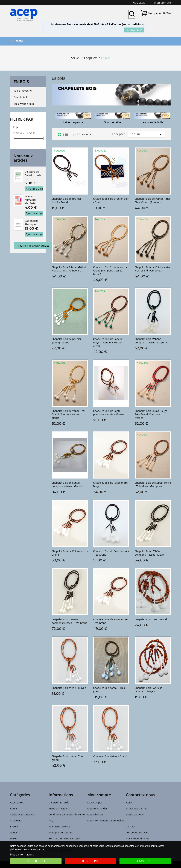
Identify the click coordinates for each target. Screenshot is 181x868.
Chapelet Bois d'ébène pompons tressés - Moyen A (151, 341)
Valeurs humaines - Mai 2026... (31, 200)
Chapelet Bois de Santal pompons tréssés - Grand (67, 484)
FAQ (51, 820)
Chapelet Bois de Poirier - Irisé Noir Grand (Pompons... (153, 269)
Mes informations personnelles (106, 820)
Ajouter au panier (37, 189)
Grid (59, 134)
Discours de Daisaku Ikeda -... (33, 175)
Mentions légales (59, 808)
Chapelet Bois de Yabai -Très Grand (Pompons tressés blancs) (69, 414)
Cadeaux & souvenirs (23, 814)
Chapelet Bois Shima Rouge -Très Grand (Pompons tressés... (152, 414)
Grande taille (21, 97)
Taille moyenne (23, 91)
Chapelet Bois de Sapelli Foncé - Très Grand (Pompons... (153, 484)
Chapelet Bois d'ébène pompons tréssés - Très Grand (70, 621)
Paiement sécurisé (59, 826)
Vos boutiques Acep (138, 832)
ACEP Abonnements (138, 838)
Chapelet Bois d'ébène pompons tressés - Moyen (150, 553)
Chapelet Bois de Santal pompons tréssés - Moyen (108, 413)
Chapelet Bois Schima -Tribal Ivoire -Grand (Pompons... (69, 269)
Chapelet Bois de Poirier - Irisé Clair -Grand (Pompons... (153, 200)
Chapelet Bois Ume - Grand (151, 619)
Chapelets (16, 820)
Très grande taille (24, 104)
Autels (14, 808)
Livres (14, 838)
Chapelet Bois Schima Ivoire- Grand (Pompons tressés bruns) (110, 271)
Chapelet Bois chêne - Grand (110, 756)
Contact (130, 826)
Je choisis (36, 861)
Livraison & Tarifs (59, 802)
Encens (14, 826)
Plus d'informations (22, 854)
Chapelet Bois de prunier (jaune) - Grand (66, 341)
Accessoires (17, 802)
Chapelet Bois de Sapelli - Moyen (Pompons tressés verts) (108, 342)
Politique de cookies (60, 832)
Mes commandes (97, 808)
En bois (21, 81)
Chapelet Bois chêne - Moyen (69, 688)
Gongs (14, 832)
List (65, 134)
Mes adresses (95, 814)
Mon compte (95, 802)
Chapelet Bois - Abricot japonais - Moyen (148, 690)
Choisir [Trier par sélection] (146, 134)
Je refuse (90, 861)
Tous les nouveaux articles (34, 246)
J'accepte (145, 861)
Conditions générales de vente (67, 814)
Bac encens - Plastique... (32, 223)
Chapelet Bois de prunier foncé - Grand (66, 200)
